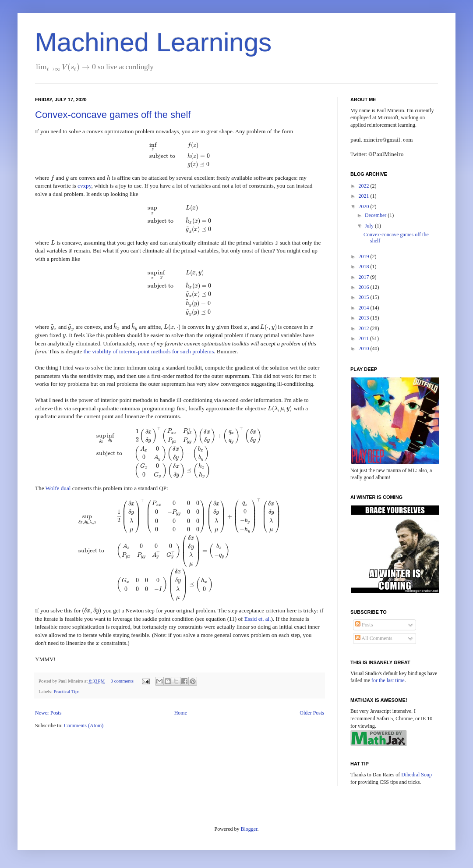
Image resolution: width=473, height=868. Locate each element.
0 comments (122, 681)
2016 (365, 287)
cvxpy (84, 186)
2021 (365, 196)
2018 (365, 267)
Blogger (249, 829)
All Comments (374, 638)
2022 (365, 186)
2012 (365, 328)
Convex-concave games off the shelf (113, 115)
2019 (365, 256)
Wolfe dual (58, 488)
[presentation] (66, 67)
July (370, 226)
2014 (365, 308)
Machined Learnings (153, 42)
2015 (365, 297)
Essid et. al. (258, 619)
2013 (365, 318)
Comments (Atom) (84, 726)
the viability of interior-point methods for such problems (149, 351)
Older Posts (312, 713)
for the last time (388, 680)
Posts (364, 625)
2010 (365, 349)
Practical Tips (66, 691)
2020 (365, 206)
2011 (365, 338)
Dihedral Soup (417, 775)
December (376, 215)
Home (181, 713)
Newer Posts (48, 713)
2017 (365, 277)
